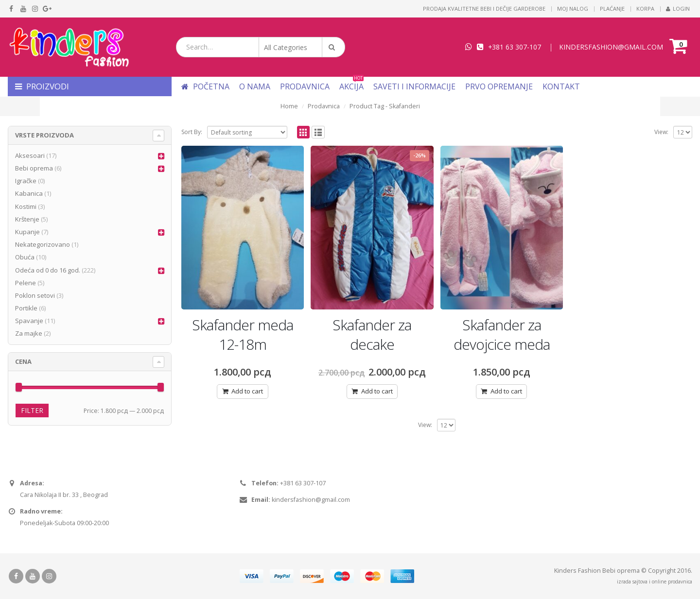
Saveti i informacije (414, 86)
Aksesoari (30, 155)
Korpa (645, 9)
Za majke (29, 333)
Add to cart (247, 391)
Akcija (351, 86)
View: (661, 132)
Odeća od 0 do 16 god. (48, 270)
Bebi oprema (34, 168)
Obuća (25, 257)
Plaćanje (612, 9)
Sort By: (192, 132)
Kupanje (27, 232)
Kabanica (29, 193)
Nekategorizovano (43, 244)
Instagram (49, 576)
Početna (205, 86)
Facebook (16, 576)
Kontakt (561, 86)
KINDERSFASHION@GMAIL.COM (611, 47)
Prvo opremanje (499, 86)
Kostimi (26, 206)
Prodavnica (305, 86)
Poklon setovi (35, 295)
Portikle (26, 308)
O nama (255, 86)
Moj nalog (573, 9)
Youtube (33, 576)
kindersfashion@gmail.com (311, 500)
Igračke (26, 181)
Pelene (26, 283)
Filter (32, 410)
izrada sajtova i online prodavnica (655, 582)
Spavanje (29, 321)
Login (678, 9)
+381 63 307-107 (515, 47)
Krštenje (27, 219)
